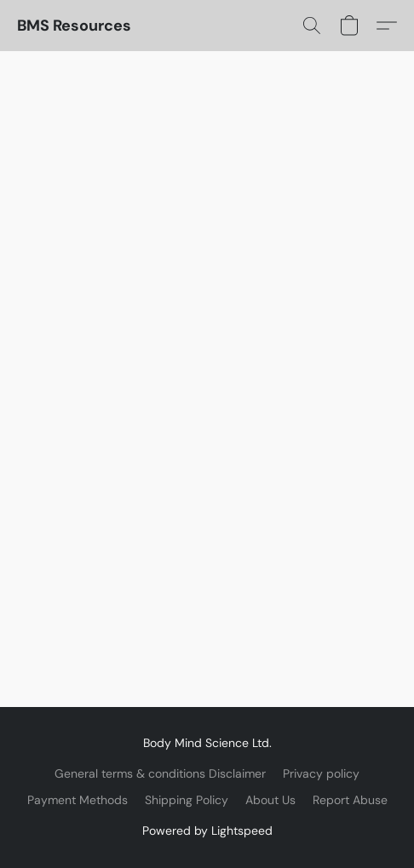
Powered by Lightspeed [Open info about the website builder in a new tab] (207, 831)
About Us (270, 800)
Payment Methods (78, 800)
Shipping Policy (187, 800)
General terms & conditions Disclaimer (160, 773)
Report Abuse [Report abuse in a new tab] (350, 800)
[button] (74, 26)
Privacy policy (321, 773)
